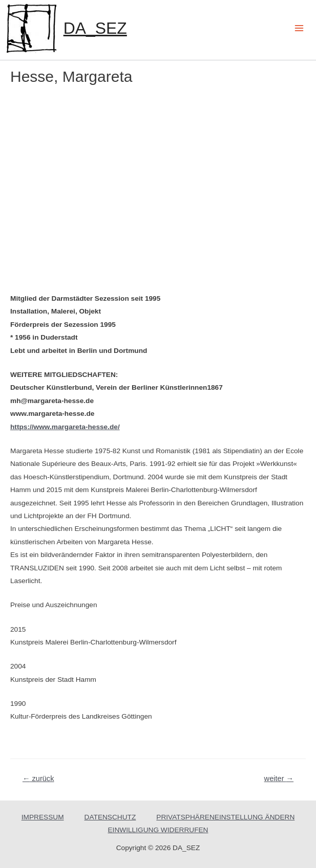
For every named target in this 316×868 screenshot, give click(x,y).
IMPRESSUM (43, 817)
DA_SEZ (95, 28)
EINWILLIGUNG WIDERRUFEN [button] (158, 830)
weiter (279, 778)
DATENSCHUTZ (110, 817)
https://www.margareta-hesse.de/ (65, 427)
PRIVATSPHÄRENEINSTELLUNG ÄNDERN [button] (225, 817)
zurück (38, 778)
